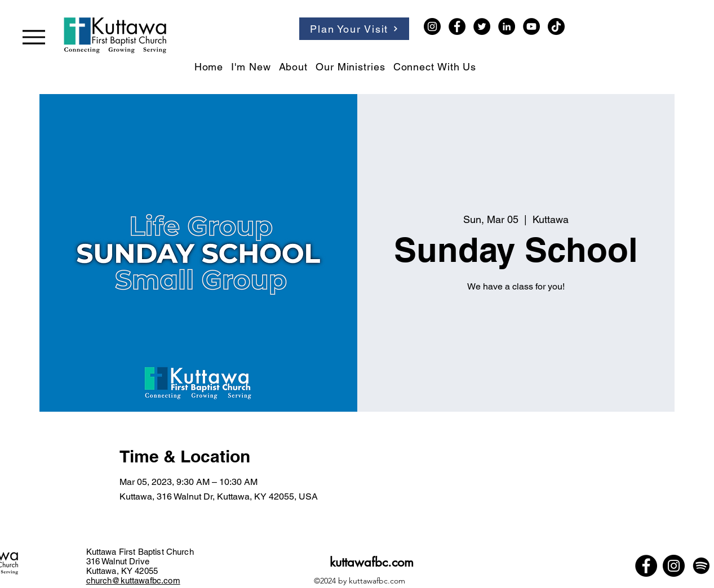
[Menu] (34, 37)
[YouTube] (531, 26)
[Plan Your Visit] (354, 29)
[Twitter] (482, 26)
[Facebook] (457, 26)
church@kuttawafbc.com (133, 580)
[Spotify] (701, 566)
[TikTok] (556, 26)
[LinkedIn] (507, 26)
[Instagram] (432, 26)
